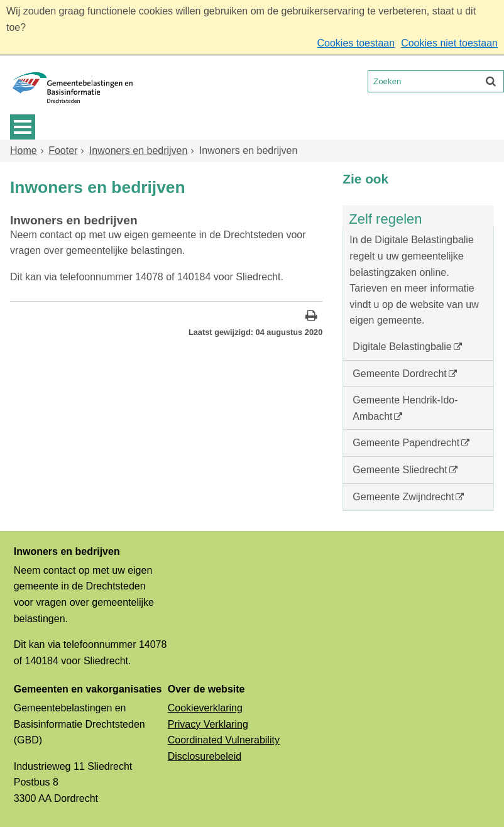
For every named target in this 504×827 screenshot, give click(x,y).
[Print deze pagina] (311, 317)
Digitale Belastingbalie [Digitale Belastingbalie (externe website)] (402, 347)
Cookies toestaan (356, 43)
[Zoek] (491, 81)
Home (24, 151)
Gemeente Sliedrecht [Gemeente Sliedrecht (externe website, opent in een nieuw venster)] (400, 470)
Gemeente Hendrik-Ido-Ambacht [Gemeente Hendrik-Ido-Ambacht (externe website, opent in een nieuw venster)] (405, 408)
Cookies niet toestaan (449, 43)
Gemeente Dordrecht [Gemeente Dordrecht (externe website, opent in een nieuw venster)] (399, 374)
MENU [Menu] (23, 127)
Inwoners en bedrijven (139, 151)
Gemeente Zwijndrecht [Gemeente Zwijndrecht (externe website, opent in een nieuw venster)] (403, 497)
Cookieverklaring (205, 708)
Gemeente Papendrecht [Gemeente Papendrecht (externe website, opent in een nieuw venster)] (406, 443)
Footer (63, 151)
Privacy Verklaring (208, 724)
